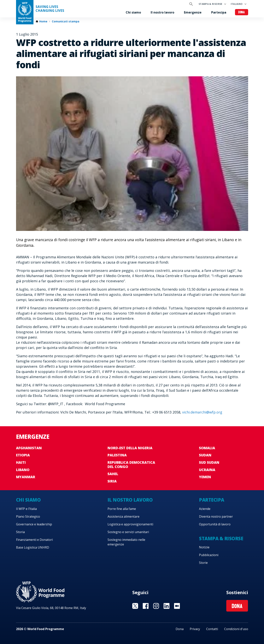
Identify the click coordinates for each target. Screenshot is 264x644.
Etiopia (23, 455)
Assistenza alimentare (123, 516)
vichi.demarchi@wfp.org (202, 412)
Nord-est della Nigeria (130, 448)
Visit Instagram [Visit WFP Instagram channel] (156, 606)
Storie (203, 563)
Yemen (205, 477)
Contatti (212, 629)
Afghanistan (29, 448)
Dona (241, 12)
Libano (23, 470)
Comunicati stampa (66, 21)
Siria (112, 481)
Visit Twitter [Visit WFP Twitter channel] (135, 606)
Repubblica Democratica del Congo (131, 464)
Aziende (205, 509)
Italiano (237, 4)
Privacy (195, 629)
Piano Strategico (28, 516)
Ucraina (207, 470)
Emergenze (193, 12)
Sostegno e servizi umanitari (128, 532)
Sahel (113, 474)
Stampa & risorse (211, 4)
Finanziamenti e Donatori (34, 540)
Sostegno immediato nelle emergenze (126, 542)
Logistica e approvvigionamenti (130, 524)
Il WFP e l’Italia (26, 509)
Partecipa (219, 12)
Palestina (117, 455)
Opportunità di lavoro (215, 524)
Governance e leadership (34, 524)
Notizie (204, 547)
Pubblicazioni (209, 555)
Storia (20, 532)
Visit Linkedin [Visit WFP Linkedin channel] (167, 606)
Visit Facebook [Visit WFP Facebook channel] (146, 606)
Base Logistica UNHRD (33, 547)
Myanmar (26, 477)
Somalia (207, 448)
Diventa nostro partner (216, 516)
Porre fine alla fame (122, 509)
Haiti (21, 462)
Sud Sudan (209, 462)
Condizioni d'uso (236, 629)
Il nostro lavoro (162, 12)
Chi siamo (133, 12)
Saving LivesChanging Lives (50, 9)
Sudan (205, 455)
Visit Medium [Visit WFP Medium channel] (177, 606)
